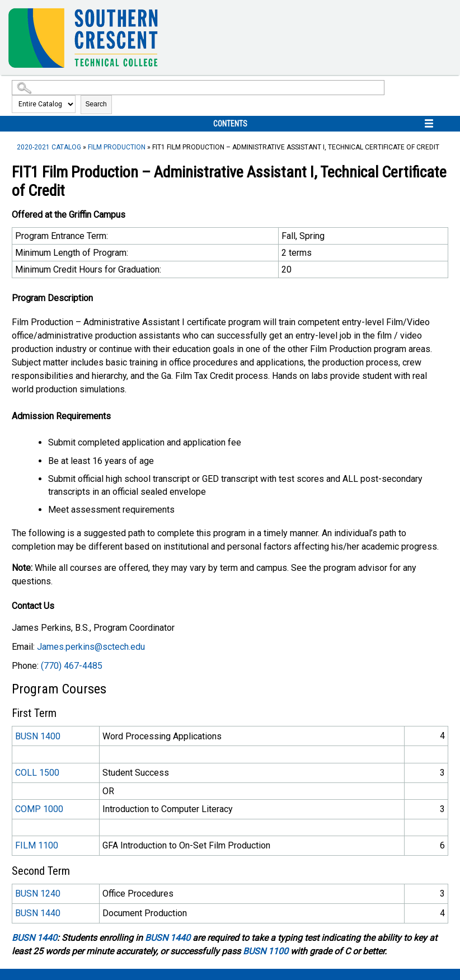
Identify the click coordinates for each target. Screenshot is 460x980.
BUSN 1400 (38, 736)
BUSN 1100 (266, 951)
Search (96, 104)
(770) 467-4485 (72, 666)
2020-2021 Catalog (49, 147)
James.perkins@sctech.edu (91, 647)
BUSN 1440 (38, 913)
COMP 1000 (39, 809)
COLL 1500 (37, 773)
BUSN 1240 (38, 894)
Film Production (117, 147)
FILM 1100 (37, 845)
